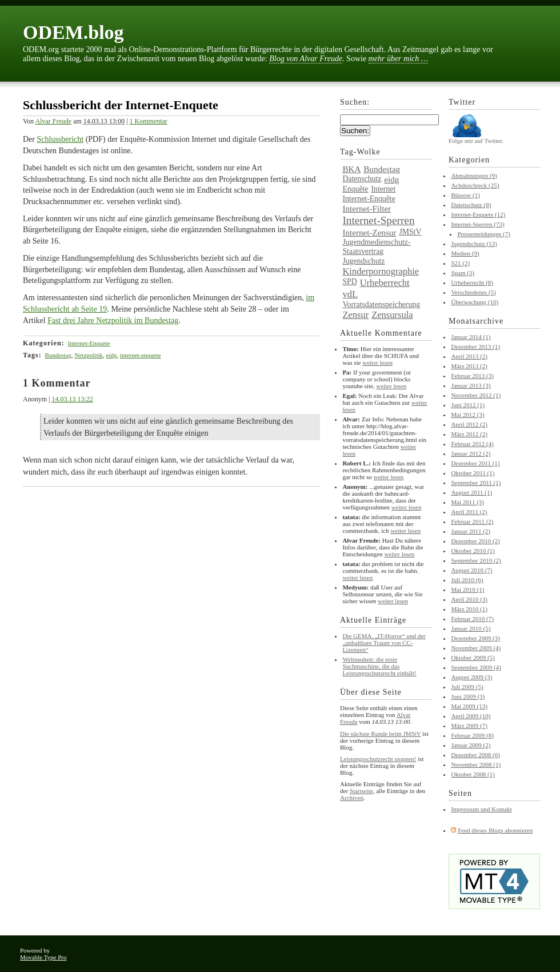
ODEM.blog (73, 32)
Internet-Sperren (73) (477, 224)
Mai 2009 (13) (469, 706)
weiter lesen (377, 362)
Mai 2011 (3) (467, 502)
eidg (112, 355)
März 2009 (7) (469, 726)
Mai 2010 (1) (467, 589)
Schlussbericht (61, 139)
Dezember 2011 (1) (475, 463)
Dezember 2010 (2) (475, 541)
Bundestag (58, 355)
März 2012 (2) (469, 434)
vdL (350, 294)
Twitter (462, 102)
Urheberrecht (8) (472, 282)
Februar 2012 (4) (472, 444)
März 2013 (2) (469, 366)
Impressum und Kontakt (481, 809)
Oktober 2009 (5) (473, 658)
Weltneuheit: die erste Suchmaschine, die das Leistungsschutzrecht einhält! (379, 666)
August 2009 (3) (471, 677)
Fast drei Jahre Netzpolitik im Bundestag (113, 320)
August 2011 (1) (471, 492)
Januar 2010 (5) (471, 628)
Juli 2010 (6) (467, 580)
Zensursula (392, 315)
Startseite (361, 791)
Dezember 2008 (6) (475, 755)
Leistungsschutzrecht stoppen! (378, 759)
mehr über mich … (399, 59)
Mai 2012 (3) (467, 415)
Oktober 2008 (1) (473, 774)
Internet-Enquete (89, 343)
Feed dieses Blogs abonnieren (495, 830)
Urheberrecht (385, 283)
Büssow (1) (465, 195)
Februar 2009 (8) (472, 735)
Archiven (352, 798)
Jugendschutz (363, 261)
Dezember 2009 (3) (475, 638)
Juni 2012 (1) (468, 405)
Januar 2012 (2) (471, 453)
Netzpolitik (89, 355)
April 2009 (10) (471, 716)
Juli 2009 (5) (467, 687)
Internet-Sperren (378, 220)
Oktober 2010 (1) (473, 551)
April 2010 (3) (469, 599)
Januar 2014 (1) (471, 337)
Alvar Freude (53, 121)
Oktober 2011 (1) (473, 473)
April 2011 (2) (469, 512)
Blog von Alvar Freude (306, 59)
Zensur (355, 315)
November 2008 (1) (476, 764)
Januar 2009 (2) (471, 745)
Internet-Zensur (369, 233)
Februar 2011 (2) (472, 521)
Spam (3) (463, 273)
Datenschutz (362, 179)
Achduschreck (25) (475, 185)
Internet (383, 189)
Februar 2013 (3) (472, 376)
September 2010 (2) (476, 560)
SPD (349, 282)
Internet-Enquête (369, 199)
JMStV (410, 232)
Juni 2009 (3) (468, 696)
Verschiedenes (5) (473, 292)
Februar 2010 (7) (472, 619)
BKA (351, 169)
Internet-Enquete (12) (478, 214)
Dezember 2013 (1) (475, 346)
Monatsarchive (476, 321)
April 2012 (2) (469, 424)
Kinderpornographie (381, 271)
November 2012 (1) (476, 395)
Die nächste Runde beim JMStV (381, 734)
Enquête (355, 189)
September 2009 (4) (476, 667)
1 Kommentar (149, 121)
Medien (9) (465, 253)
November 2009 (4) (476, 648)
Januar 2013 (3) (471, 385)
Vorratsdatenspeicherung (381, 304)
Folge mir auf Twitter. (476, 138)
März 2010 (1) (469, 609)
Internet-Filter (367, 209)
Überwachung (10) (475, 302)
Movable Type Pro (43, 957)
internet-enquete (140, 355)
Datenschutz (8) (471, 205)
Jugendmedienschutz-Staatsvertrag (376, 247)
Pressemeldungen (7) (484, 234)
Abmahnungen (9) (474, 176)
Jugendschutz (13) (474, 244)
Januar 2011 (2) (471, 531)
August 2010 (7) (471, 570)
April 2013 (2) (469, 356)
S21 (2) (460, 263)
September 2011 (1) (476, 483)
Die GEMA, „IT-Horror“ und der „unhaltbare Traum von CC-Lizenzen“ (384, 643)
